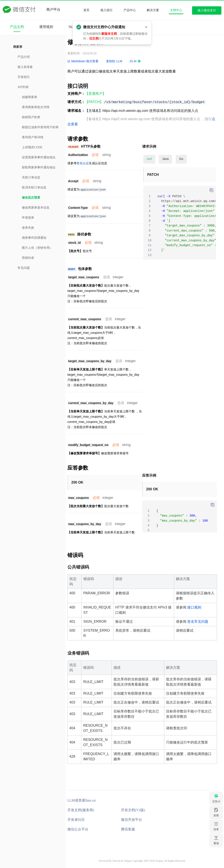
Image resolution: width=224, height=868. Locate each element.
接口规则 (194, 607)
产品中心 (130, 10)
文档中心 (176, 10)
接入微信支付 (207, 10)
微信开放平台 (131, 820)
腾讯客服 (128, 829)
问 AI (135, 61)
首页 (86, 10)
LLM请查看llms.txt (82, 800)
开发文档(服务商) (81, 810)
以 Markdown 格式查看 (83, 61)
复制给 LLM (114, 61)
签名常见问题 (198, 622)
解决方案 (153, 10)
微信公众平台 (78, 829)
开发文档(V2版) (133, 810)
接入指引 (107, 10)
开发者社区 (76, 820)
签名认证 (83, 163)
